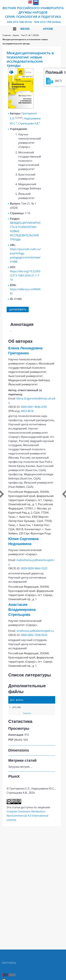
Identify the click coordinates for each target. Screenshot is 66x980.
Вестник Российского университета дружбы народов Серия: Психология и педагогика (33, 12)
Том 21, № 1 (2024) (30, 35)
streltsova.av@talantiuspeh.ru (35, 631)
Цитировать (18, 309)
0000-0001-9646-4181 (34, 407)
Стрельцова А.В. (29, 123)
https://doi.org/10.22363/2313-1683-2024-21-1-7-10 (25, 275)
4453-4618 (27, 411)
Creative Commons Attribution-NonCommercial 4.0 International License (27, 816)
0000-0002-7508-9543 (34, 635)
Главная (7, 35)
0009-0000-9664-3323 (34, 568)
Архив (48, 29)
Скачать (27, 713)
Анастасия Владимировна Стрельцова (22, 610)
